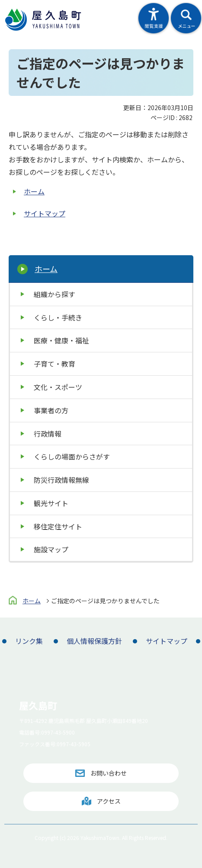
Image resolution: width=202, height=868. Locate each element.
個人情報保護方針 (94, 641)
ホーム (34, 191)
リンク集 (29, 641)
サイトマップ (45, 213)
